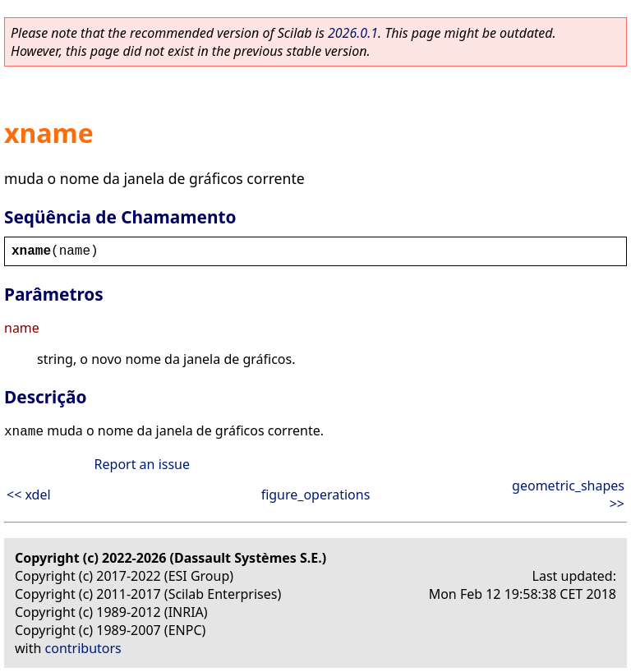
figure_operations (316, 495)
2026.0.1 (353, 33)
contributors (83, 648)
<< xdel (29, 495)
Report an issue (142, 464)
